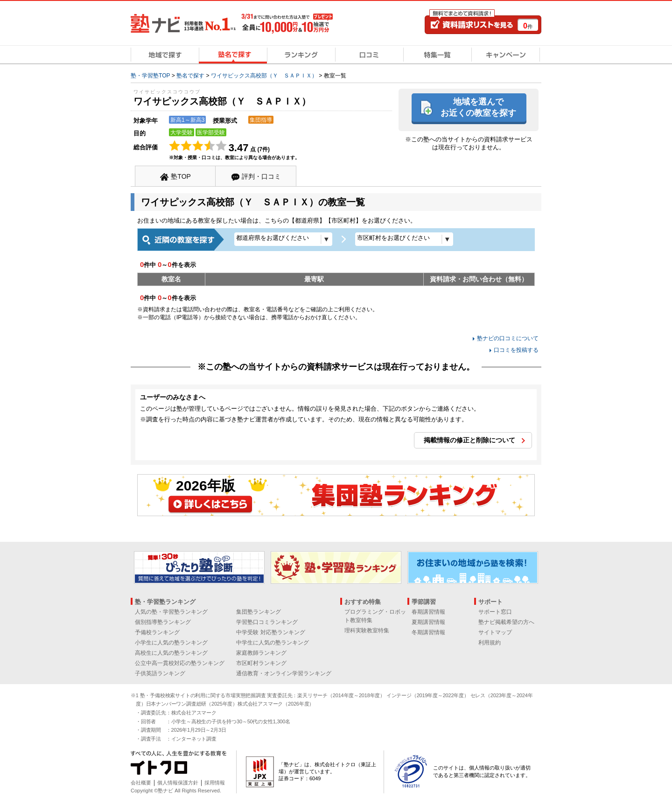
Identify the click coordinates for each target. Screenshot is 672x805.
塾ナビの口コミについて (508, 338)
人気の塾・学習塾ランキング (171, 612)
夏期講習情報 (428, 622)
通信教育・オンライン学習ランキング (284, 673)
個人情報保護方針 (178, 783)
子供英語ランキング (160, 673)
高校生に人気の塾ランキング (171, 653)
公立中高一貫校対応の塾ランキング (180, 663)
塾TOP (181, 176)
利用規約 (490, 643)
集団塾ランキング (259, 612)
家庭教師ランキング (261, 653)
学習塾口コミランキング (267, 622)
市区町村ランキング (261, 663)
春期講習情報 (428, 612)
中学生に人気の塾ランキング (273, 643)
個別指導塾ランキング (163, 622)
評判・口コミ (261, 176)
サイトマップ (495, 632)
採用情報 (215, 783)
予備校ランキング (157, 632)
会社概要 (141, 783)
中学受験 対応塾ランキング (270, 632)
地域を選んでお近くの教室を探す (478, 107)
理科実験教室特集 (367, 630)
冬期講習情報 (428, 632)
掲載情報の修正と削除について (469, 440)
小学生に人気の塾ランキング (171, 643)
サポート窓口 (495, 612)
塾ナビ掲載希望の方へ (506, 622)
